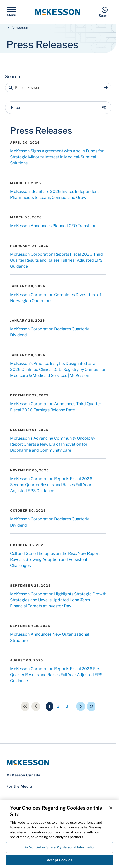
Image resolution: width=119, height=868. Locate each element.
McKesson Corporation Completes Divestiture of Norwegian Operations (56, 275)
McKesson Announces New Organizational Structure (50, 614)
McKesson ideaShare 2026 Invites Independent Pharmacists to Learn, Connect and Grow (54, 171)
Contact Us (14, 792)
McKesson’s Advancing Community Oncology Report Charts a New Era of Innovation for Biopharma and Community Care (53, 421)
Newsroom (21, 4)
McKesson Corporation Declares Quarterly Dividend (50, 309)
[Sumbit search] (107, 65)
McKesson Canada (23, 752)
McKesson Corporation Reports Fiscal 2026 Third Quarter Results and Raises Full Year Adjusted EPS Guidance (56, 237)
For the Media (19, 763)
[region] (59, 834)
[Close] (111, 808)
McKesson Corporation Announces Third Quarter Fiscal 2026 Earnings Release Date (56, 384)
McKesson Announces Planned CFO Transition (53, 203)
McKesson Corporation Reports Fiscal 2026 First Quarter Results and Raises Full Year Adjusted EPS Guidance (56, 652)
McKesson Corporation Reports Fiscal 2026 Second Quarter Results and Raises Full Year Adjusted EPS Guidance (51, 462)
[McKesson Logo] (58, 739)
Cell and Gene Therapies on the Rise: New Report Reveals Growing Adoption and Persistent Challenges (55, 536)
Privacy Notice (17, 799)
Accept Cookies (59, 860)
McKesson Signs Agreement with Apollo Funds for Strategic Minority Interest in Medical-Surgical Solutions (57, 134)
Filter (58, 84)
